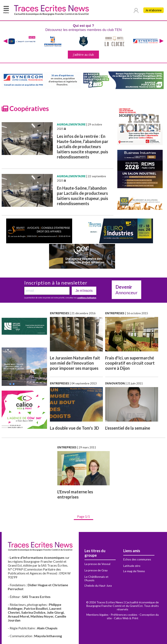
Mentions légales (97, 615)
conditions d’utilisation (87, 298)
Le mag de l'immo (134, 571)
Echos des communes (137, 559)
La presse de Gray (96, 570)
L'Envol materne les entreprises (75, 494)
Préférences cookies (124, 615)
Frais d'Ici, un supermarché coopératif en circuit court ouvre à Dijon (130, 363)
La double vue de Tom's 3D (74, 428)
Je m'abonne (153, 10)
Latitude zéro (132, 566)
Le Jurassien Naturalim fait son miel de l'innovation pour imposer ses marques (75, 363)
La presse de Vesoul (97, 564)
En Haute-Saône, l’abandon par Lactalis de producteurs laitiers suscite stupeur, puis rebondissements (82, 196)
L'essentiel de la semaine (128, 428)
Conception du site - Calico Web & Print (133, 616)
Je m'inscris (84, 291)
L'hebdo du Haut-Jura (98, 586)
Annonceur (126, 290)
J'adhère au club (83, 55)
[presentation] (5, 41)
